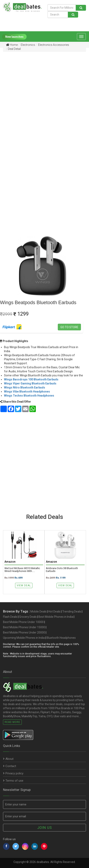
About (8, 759)
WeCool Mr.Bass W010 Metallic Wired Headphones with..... (22, 570)
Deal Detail (14, 49)
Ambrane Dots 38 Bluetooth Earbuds (62, 570)
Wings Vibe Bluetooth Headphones (27, 392)
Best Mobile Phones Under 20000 (24, 632)
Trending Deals (72, 611)
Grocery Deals (28, 617)
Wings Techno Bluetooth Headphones (29, 396)
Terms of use (13, 781)
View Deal (24, 585)
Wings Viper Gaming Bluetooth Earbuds (30, 383)
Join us (45, 828)
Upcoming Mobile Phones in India (24, 638)
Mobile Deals (38, 611)
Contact (10, 766)
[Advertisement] (44, 98)
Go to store (69, 327)
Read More (12, 722)
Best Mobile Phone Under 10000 (23, 622)
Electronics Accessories (53, 45)
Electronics (28, 45)
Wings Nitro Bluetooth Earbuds (25, 387)
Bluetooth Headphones (61, 638)
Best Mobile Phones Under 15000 (24, 627)
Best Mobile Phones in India (56, 617)
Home (12, 45)
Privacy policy (13, 774)
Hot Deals (54, 611)
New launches (14, 37)
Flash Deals (10, 617)
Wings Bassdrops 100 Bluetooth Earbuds (31, 379)
